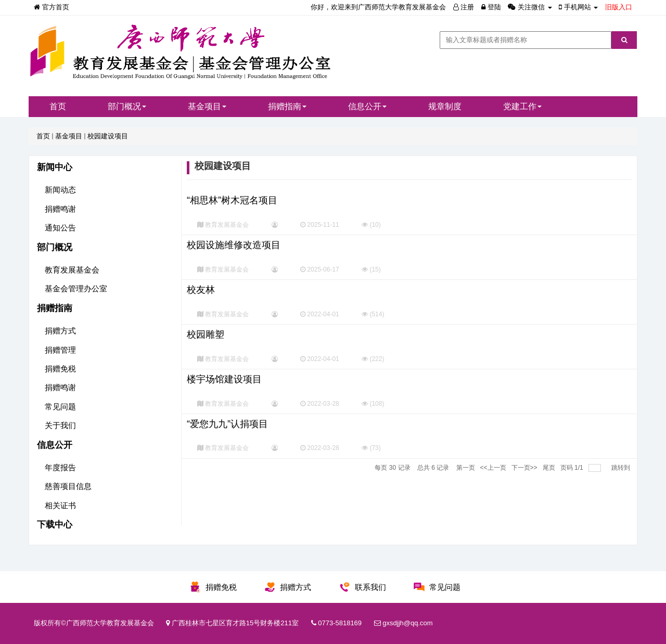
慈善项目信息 (68, 486)
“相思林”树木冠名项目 (232, 200)
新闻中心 (55, 167)
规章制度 (445, 106)
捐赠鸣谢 (60, 209)
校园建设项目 (108, 136)
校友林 (201, 290)
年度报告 (60, 467)
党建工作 (522, 106)
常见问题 (60, 407)
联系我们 (370, 587)
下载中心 (55, 525)
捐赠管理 (60, 350)
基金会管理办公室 (76, 288)
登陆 (491, 7)
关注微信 (531, 7)
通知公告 (60, 228)
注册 (464, 7)
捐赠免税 (60, 369)
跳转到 (622, 468)
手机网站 (579, 7)
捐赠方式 (60, 331)
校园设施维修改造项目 (234, 245)
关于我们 (60, 425)
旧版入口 (619, 7)
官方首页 (52, 7)
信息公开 (367, 106)
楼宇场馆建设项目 (224, 379)
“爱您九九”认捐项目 (227, 424)
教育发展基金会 (72, 270)
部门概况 (127, 106)
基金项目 (207, 106)
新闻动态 (60, 190)
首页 (58, 106)
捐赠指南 (287, 106)
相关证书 (60, 505)
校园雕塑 (206, 334)
